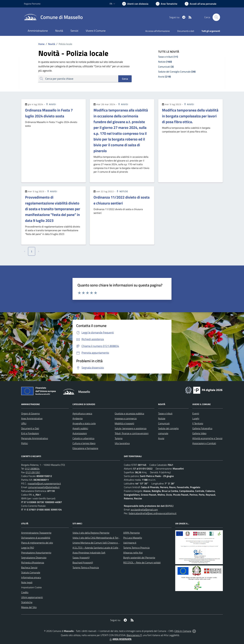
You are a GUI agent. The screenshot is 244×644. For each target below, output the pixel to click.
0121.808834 (32, 469)
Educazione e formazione (85, 448)
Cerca (125, 79)
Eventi (196, 413)
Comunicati (164, 423)
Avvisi (51, 104)
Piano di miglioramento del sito (37, 543)
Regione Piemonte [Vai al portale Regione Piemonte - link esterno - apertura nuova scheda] (32, 4)
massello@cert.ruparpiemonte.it (44, 483)
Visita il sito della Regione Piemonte (91, 533)
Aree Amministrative (32, 418)
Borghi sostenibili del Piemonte (139, 558)
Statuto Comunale (31, 572)
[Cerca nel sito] (216, 17)
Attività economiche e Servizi (207, 438)
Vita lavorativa (122, 443)
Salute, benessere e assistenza (131, 428)
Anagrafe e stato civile (84, 423)
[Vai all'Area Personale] (201, 4)
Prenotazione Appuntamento (36, 553)
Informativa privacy (31, 577)
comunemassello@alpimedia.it (44, 487)
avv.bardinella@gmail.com (144, 510)
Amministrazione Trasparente (36, 533)
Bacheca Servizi (29, 567)
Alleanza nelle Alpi (133, 553)
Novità (50, 44)
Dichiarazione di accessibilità (36, 538)
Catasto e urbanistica (83, 438)
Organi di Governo (30, 413)
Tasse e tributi (165, 413)
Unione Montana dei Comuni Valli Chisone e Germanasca (102, 543)
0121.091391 (33, 472)
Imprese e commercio (126, 418)
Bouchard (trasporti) (83, 562)
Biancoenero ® (134, 635)
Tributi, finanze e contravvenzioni (132, 433)
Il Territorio (198, 423)
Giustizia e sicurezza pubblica (129, 413)
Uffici (24, 423)
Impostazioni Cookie (31, 587)
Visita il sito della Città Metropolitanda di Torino (97, 538)
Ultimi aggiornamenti (32, 597)
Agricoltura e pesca (82, 413)
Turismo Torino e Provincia (86, 567)
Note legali (27, 582)
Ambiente (78, 418)
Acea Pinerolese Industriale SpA (89, 553)
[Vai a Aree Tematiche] (167, 4)
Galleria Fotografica (202, 428)
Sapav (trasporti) (81, 558)
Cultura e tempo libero (84, 443)
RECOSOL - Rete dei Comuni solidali (142, 562)
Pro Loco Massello (133, 538)
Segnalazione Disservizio (34, 558)
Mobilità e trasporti (124, 423)
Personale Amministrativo (35, 438)
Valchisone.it (130, 543)
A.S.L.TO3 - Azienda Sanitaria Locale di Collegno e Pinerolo (103, 548)
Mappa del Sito (29, 607)
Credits (25, 592)
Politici (25, 443)
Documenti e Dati (30, 428)
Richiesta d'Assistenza (33, 562)
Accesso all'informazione (158, 31)
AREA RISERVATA (120, 639)
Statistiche (27, 602)
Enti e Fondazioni (30, 433)
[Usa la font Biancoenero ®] (135, 4)
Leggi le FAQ (28, 548)
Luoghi (196, 418)
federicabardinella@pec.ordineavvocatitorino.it (153, 513)
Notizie (122, 191)
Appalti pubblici (80, 428)
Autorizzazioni (80, 433)
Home (41, 44)
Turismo (119, 438)
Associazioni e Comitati (204, 443)
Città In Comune (183, 631)
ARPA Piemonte (131, 533)
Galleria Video (199, 433)
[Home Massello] (53, 17)
